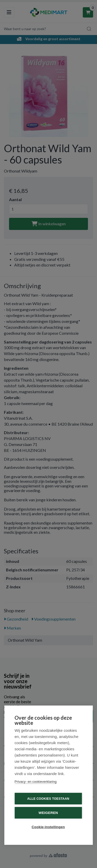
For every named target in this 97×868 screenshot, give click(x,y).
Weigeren (48, 813)
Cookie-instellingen (48, 827)
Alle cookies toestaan (48, 799)
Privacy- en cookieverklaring (36, 782)
